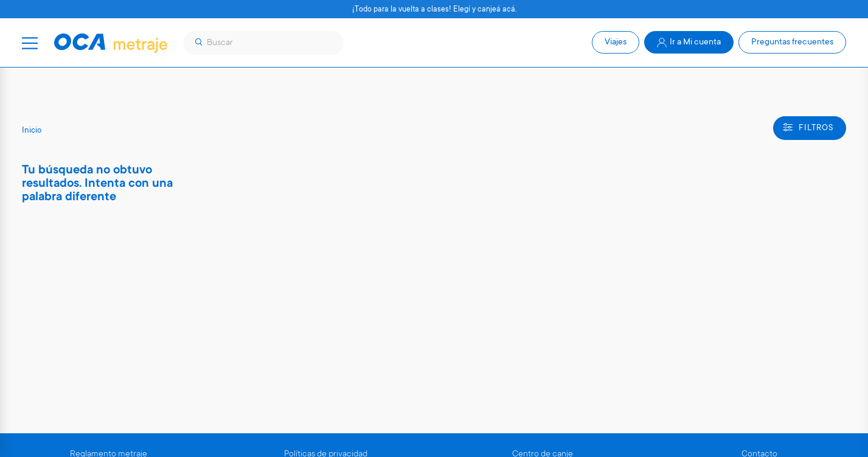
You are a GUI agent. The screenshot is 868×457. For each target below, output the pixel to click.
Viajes (616, 43)
